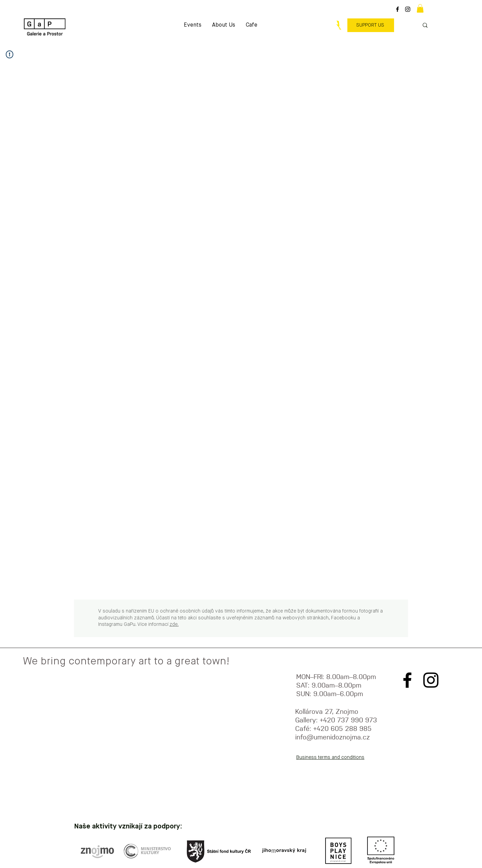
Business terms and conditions (330, 757)
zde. (174, 624)
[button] (420, 8)
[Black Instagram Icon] (408, 9)
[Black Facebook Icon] (397, 9)
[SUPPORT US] (371, 25)
